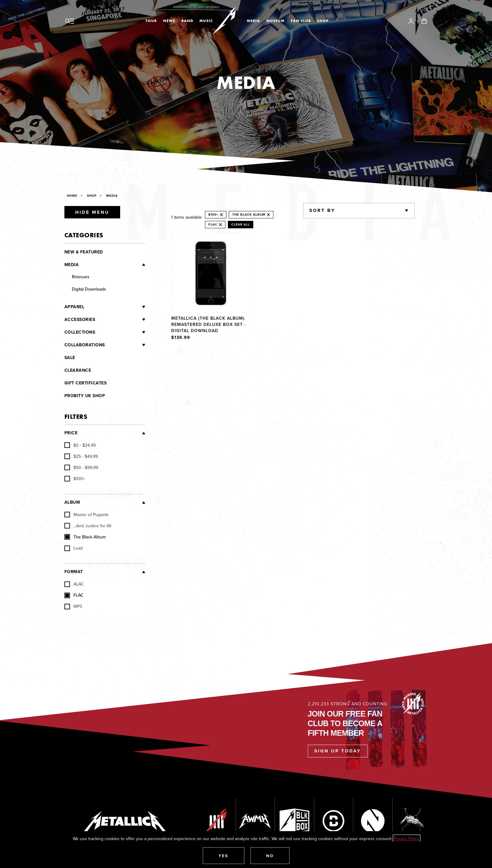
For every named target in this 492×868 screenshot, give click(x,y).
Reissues (81, 277)
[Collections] (120, 332)
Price (71, 433)
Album (72, 502)
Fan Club (301, 21)
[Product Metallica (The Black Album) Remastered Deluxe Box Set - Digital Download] (211, 287)
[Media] (112, 265)
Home (72, 196)
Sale (70, 358)
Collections (80, 332)
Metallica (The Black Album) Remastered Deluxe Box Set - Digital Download (209, 324)
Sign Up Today (338, 751)
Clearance (78, 370)
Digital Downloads (89, 289)
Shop (323, 21)
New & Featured (84, 252)
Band (187, 21)
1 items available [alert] (187, 217)
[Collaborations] (125, 345)
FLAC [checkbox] (74, 595)
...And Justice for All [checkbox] (88, 526)
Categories (84, 235)
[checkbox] (80, 445)
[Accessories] (120, 320)
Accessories (80, 320)
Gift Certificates (86, 383)
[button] (224, 856)
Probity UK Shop (85, 396)
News (169, 21)
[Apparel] (115, 307)
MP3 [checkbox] (73, 606)
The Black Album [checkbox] (85, 537)
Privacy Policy (407, 839)
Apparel (74, 307)
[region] (293, 287)
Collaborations (85, 345)
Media (253, 21)
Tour (151, 21)
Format (74, 572)
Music (206, 21)
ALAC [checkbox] (74, 584)
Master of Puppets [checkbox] (87, 515)
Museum (275, 21)
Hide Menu (92, 212)
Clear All (241, 224)
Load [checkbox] (74, 548)
